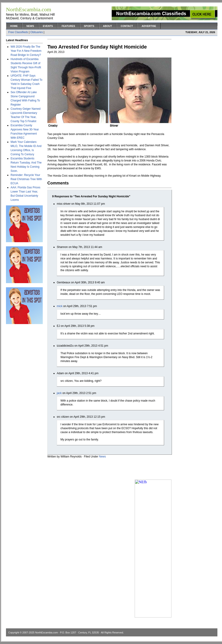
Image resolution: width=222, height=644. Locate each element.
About (107, 26)
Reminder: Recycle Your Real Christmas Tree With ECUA (26, 179)
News (30, 26)
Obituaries (37, 32)
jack (59, 393)
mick (60, 306)
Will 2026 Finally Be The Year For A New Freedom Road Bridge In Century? (26, 51)
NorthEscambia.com (47, 632)
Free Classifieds (18, 32)
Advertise (149, 26)
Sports (89, 26)
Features (68, 26)
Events (48, 26)
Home (14, 26)
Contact (127, 26)
